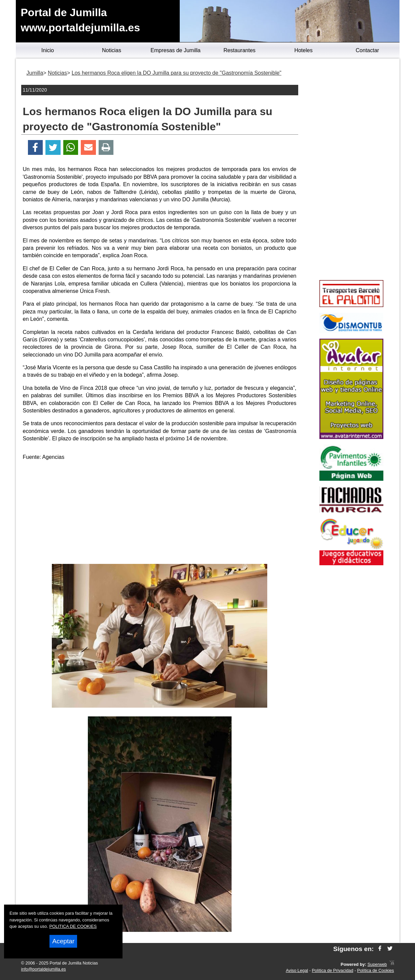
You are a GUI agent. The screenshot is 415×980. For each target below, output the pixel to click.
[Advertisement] (160, 513)
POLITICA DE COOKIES (73, 926)
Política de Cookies (376, 970)
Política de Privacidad (333, 970)
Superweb (377, 964)
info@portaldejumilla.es (44, 969)
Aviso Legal (297, 970)
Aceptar (63, 941)
